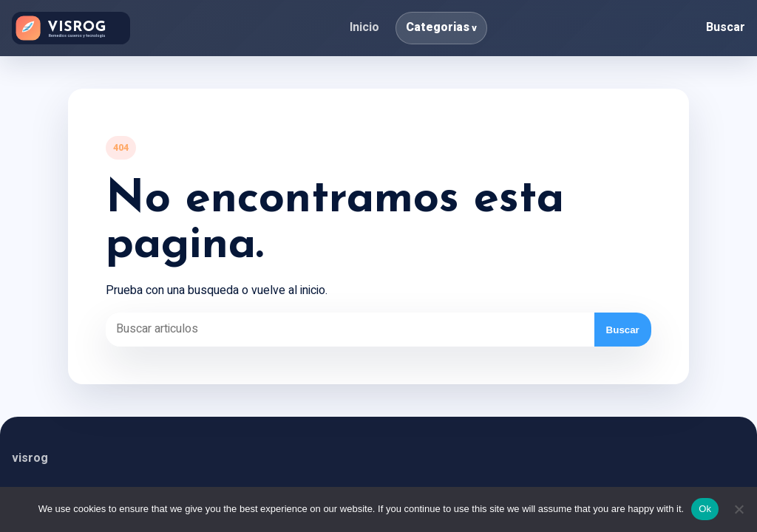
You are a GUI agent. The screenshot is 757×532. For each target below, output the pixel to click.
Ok (705, 509)
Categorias (438, 27)
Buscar (726, 27)
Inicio (364, 27)
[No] (739, 509)
